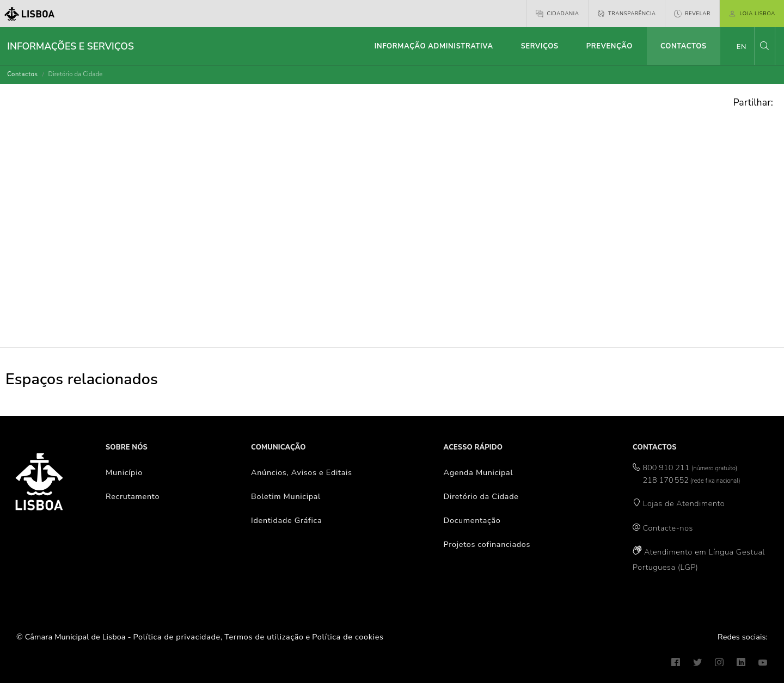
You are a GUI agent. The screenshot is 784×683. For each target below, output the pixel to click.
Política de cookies (348, 637)
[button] (764, 46)
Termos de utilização (264, 637)
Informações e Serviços (71, 46)
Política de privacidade (177, 637)
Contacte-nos (668, 528)
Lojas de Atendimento (684, 503)
